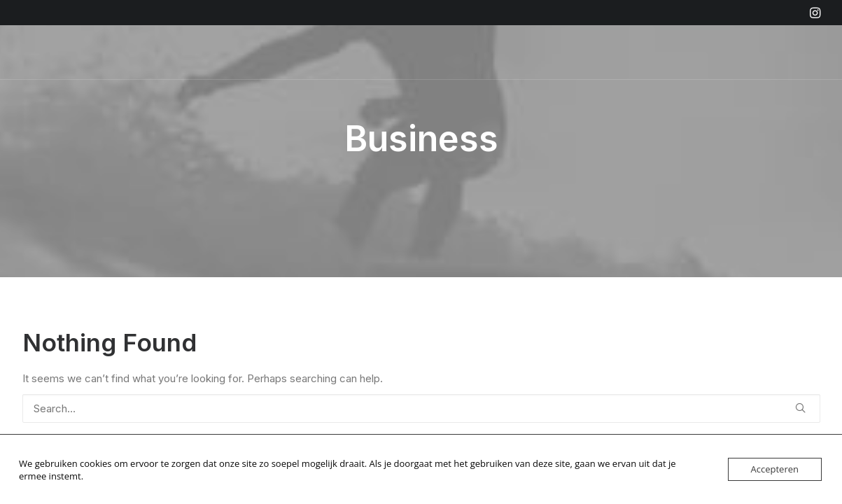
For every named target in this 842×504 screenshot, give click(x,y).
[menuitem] (815, 13)
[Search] (421, 408)
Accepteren (775, 469)
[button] (815, 13)
